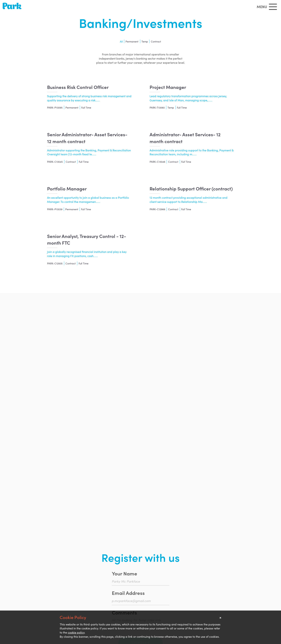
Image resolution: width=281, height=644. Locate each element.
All (121, 41)
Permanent (132, 41)
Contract (156, 41)
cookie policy (76, 632)
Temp (145, 41)
